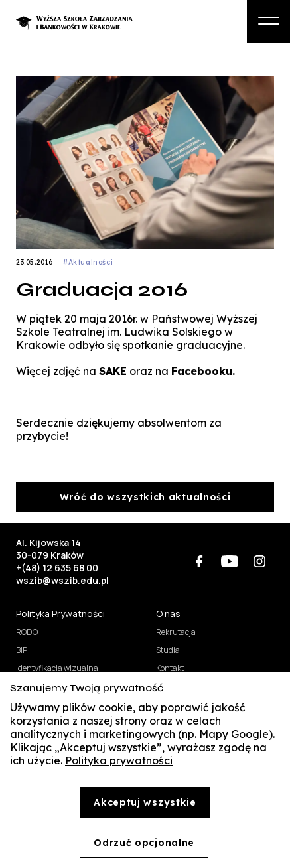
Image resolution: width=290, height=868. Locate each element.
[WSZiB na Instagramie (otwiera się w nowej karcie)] (259, 561)
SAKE (113, 371)
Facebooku (202, 371)
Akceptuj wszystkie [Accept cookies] (145, 802)
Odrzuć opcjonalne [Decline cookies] (144, 843)
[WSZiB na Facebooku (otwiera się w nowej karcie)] (199, 561)
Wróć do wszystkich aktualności (145, 497)
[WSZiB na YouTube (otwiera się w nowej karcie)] (229, 561)
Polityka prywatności (119, 760)
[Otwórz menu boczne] (268, 22)
